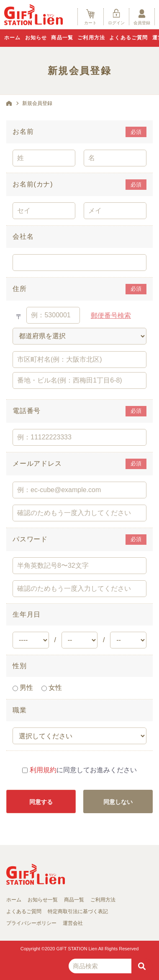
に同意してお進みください (79, 770)
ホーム (13, 38)
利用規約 (43, 770)
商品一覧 (62, 38)
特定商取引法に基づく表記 (78, 911)
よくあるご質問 (128, 38)
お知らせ (36, 38)
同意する (41, 802)
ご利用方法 (91, 38)
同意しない (118, 802)
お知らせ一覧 (43, 900)
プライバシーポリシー (31, 923)
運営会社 (73, 923)
